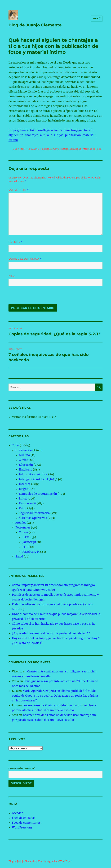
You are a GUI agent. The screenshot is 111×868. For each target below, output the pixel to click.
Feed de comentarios (26, 823)
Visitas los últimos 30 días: (30, 417)
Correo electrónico (25, 259)
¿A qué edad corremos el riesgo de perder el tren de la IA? (51, 633)
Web (12, 276)
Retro (23, 508)
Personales (23, 527)
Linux (23, 498)
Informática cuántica (33, 474)
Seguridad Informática (82, 149)
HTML (27, 537)
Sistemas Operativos (33, 518)
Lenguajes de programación (38, 494)
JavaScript (29, 542)
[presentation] (32, 297)
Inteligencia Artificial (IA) (36, 479)
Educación (48, 149)
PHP (25, 547)
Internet (25, 484)
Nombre (15, 242)
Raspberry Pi (27, 503)
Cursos (23, 460)
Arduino (24, 455)
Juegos (23, 489)
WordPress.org (22, 827)
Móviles (21, 523)
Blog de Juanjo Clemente (35, 25)
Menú (97, 18)
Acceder (17, 813)
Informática (62, 149)
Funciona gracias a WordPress (55, 861)
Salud (19, 556)
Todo (99, 149)
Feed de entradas (24, 818)
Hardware (26, 469)
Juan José (19, 149)
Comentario (18, 190)
